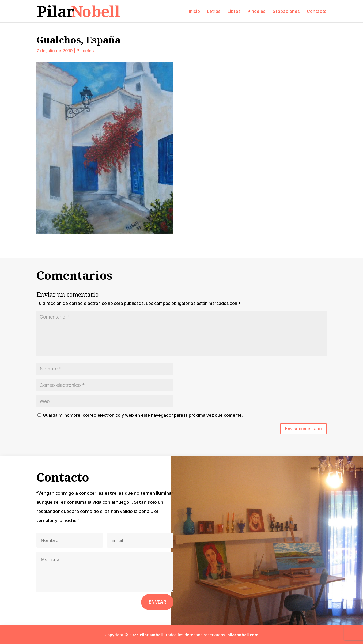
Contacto (317, 12)
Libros (234, 12)
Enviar (157, 602)
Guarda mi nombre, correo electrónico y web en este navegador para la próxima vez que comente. (143, 415)
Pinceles (257, 12)
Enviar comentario (303, 429)
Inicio (194, 12)
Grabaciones (286, 12)
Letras (214, 12)
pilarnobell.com (243, 635)
